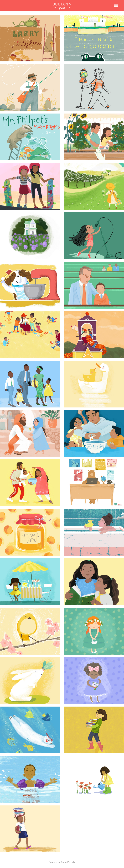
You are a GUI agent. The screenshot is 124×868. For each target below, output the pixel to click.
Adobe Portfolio (68, 862)
